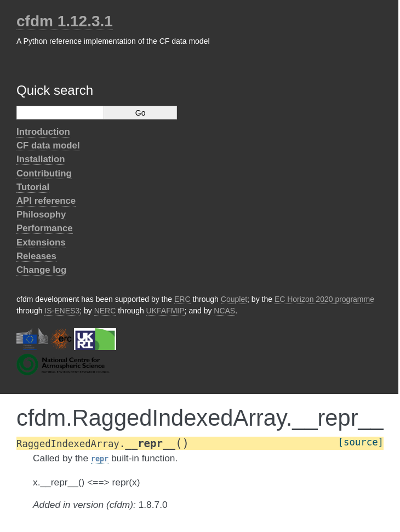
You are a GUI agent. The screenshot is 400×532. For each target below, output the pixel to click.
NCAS (224, 311)
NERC (105, 311)
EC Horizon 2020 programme (324, 299)
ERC (182, 299)
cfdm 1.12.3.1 (65, 21)
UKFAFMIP (165, 311)
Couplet (234, 299)
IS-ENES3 (62, 311)
